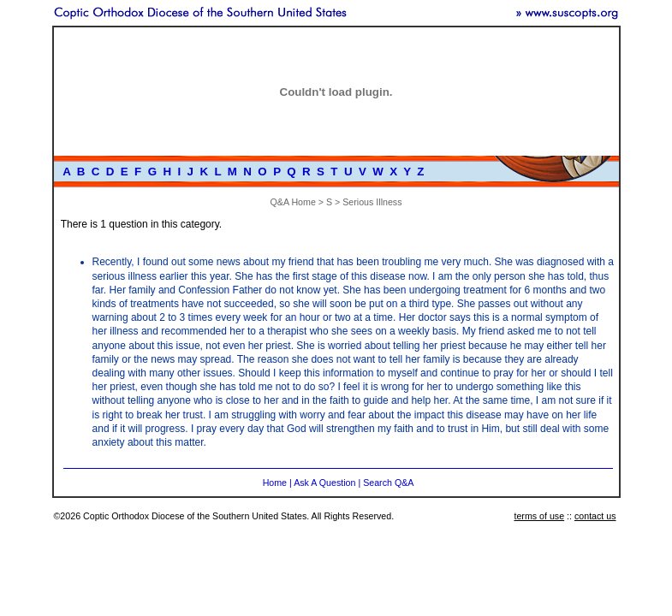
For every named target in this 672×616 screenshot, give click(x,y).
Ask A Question (324, 483)
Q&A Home (293, 202)
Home (275, 483)
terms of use (539, 516)
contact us (595, 516)
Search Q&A (388, 483)
